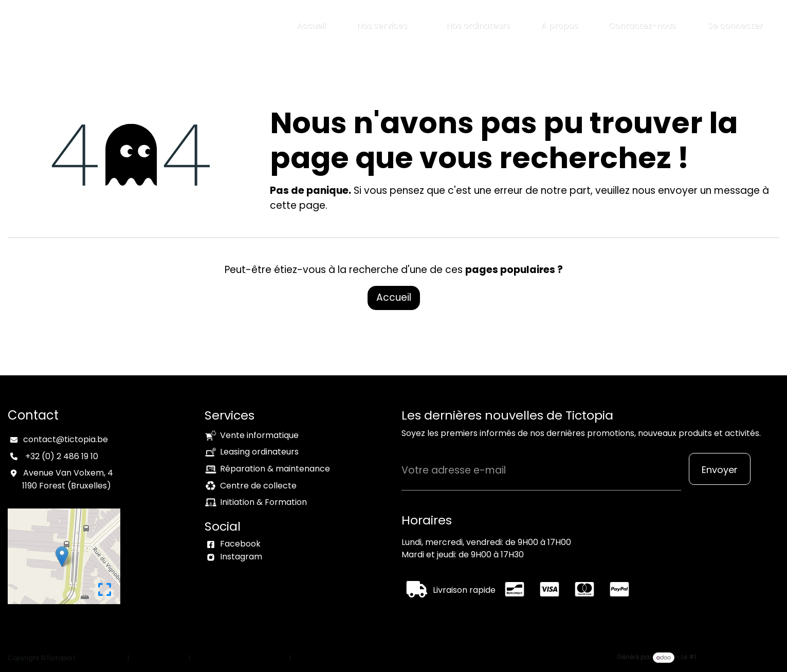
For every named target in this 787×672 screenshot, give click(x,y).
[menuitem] (311, 26)
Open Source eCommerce (739, 657)
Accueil (394, 297)
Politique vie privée (159, 658)
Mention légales (101, 658)
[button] (720, 469)
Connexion (309, 658)
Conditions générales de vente (240, 658)
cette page (298, 205)
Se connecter (735, 25)
